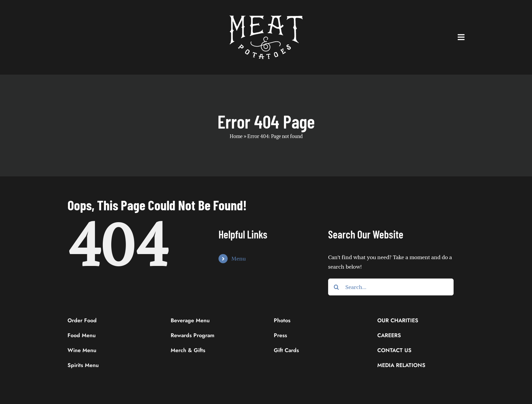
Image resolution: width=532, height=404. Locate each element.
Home (236, 136)
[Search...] (391, 287)
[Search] (337, 287)
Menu (239, 258)
